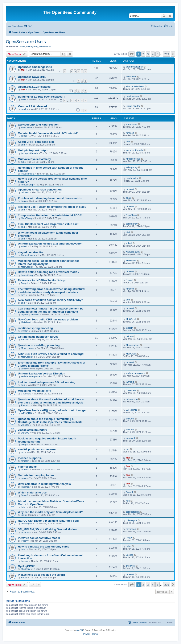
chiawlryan (26, 524)
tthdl (23, 145)
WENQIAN (27, 413)
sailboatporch (133, 512)
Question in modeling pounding (39, 345)
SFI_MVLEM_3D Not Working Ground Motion (47, 529)
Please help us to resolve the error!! (41, 575)
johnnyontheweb (29, 153)
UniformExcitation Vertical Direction (42, 374)
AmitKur (25, 340)
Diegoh (25, 283)
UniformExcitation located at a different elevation (50, 244)
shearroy (26, 569)
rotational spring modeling (35, 328)
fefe (128, 501)
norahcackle (132, 178)
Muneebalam (28, 348)
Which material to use (32, 493)
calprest (25, 192)
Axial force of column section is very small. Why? (50, 300)
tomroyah (131, 438)
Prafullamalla (28, 174)
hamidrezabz (133, 96)
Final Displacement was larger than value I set (48, 224)
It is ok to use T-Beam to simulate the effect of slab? (52, 207)
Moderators (45, 46)
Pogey (24, 541)
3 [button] (148, 54)
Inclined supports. (30, 458)
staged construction (31, 252)
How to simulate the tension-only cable (44, 547)
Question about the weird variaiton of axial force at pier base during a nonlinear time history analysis (51, 401)
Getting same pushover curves (38, 337)
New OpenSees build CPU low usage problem (48, 319)
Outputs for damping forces (36, 475)
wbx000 (25, 425)
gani (23, 385)
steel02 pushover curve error (37, 449)
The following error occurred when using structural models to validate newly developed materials (52, 291)
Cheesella (26, 394)
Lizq (23, 295)
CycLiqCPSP (26, 566)
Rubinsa (25, 487)
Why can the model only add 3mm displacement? (50, 512)
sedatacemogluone (31, 376)
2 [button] (143, 54)
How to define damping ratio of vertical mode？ (49, 272)
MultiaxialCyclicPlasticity (34, 159)
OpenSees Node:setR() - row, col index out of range (52, 410)
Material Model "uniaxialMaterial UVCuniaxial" (48, 133)
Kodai (24, 578)
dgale (24, 201)
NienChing (26, 218)
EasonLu (26, 405)
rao (23, 452)
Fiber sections (27, 467)
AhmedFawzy (28, 255)
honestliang (27, 185)
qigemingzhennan (30, 315)
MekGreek (26, 267)
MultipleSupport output (33, 150)
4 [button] (153, 54)
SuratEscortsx (133, 106)
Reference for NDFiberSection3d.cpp (42, 280)
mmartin (25, 461)
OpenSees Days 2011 (32, 77)
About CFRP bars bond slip (36, 142)
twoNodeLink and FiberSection (38, 125)
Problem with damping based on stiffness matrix (50, 198)
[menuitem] (28, 26)
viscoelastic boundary (32, 430)
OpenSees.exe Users (26, 42)
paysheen (26, 532)
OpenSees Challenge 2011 (35, 67)
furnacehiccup (133, 159)
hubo (24, 507)
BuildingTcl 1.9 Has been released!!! (42, 97)
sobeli (24, 246)
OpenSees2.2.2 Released (34, 87)
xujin (23, 515)
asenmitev (131, 77)
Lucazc (25, 561)
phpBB (80, 630)
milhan (129, 336)
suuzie (24, 369)
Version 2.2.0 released (32, 106)
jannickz (130, 382)
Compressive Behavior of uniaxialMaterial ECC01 (50, 215)
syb (23, 162)
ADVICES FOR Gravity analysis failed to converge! (51, 354)
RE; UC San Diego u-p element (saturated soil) (48, 521)
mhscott (130, 133)
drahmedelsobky (134, 67)
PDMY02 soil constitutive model (39, 538)
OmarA (25, 495)
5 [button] (157, 54)
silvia (22, 46)
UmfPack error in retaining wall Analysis (44, 484)
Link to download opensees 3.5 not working (47, 382)
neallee (25, 109)
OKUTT (25, 136)
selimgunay (32, 46)
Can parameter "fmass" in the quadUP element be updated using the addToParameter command (51, 310)
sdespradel (27, 127)
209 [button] (167, 54)
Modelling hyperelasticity (34, 391)
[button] (132, 54)
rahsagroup (132, 399)
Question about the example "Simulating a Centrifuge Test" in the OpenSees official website (50, 421)
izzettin (25, 331)
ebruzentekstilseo (135, 86)
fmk (23, 70)
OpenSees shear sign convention (40, 190)
